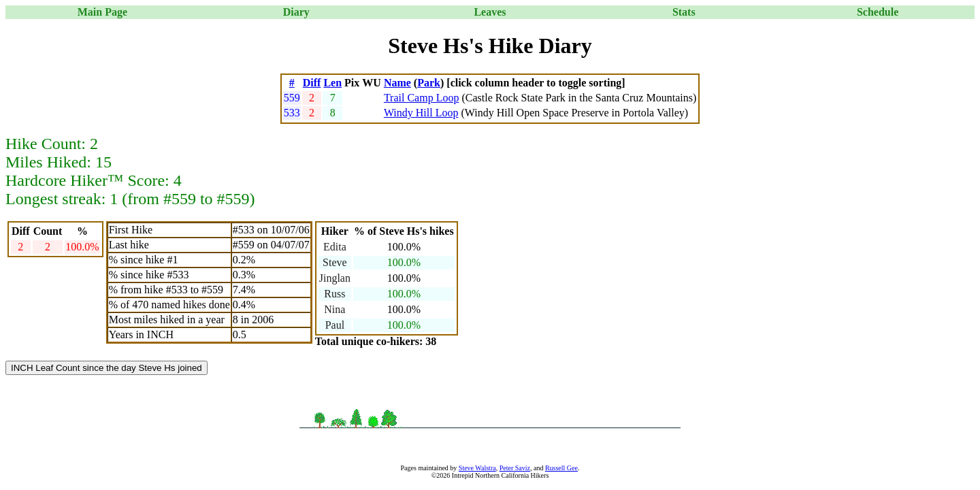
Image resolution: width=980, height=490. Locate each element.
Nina (334, 309)
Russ (334, 294)
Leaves (490, 12)
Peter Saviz (515, 468)
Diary (296, 12)
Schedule (878, 12)
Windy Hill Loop (421, 113)
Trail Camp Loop (422, 98)
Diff (312, 83)
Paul (335, 325)
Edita (335, 247)
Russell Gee (561, 468)
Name (397, 83)
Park (429, 83)
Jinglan (335, 278)
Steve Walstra (477, 468)
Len (332, 83)
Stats (684, 12)
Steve (335, 262)
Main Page (102, 12)
